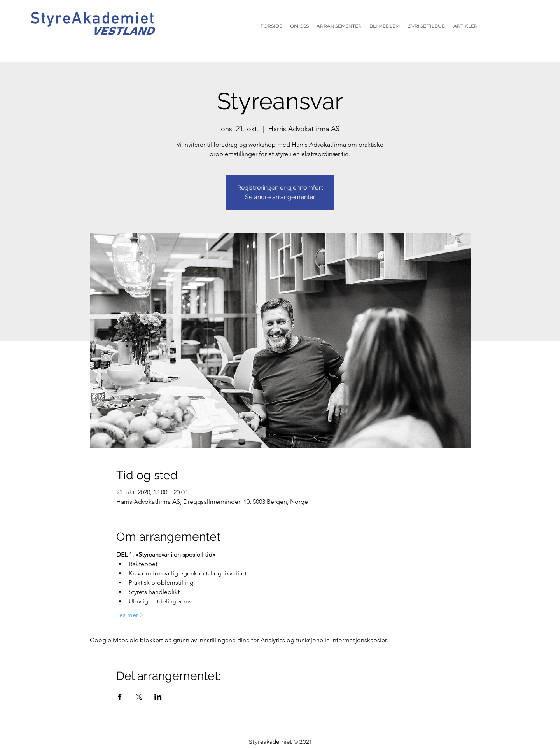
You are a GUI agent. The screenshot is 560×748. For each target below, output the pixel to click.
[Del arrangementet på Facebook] (120, 697)
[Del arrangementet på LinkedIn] (158, 697)
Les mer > (130, 615)
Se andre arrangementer (280, 197)
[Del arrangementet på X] (139, 697)
